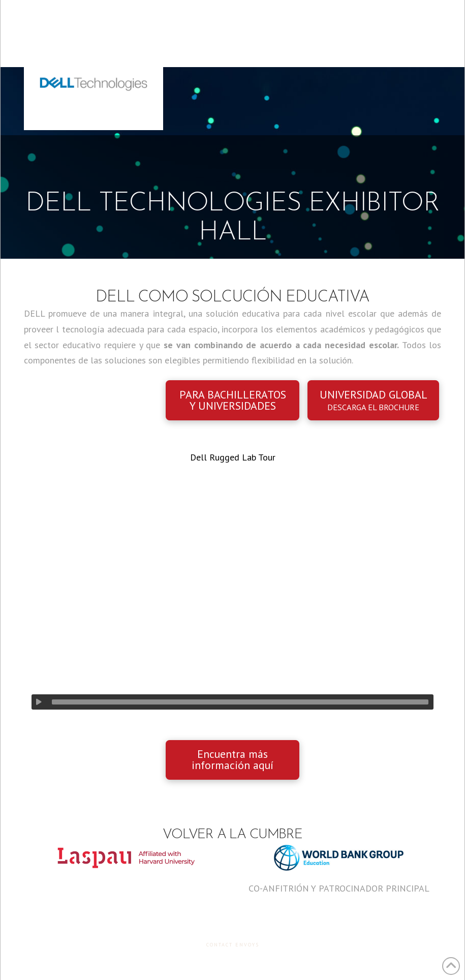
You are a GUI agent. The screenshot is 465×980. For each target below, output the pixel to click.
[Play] (39, 702)
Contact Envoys (233, 945)
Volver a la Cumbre (232, 835)
